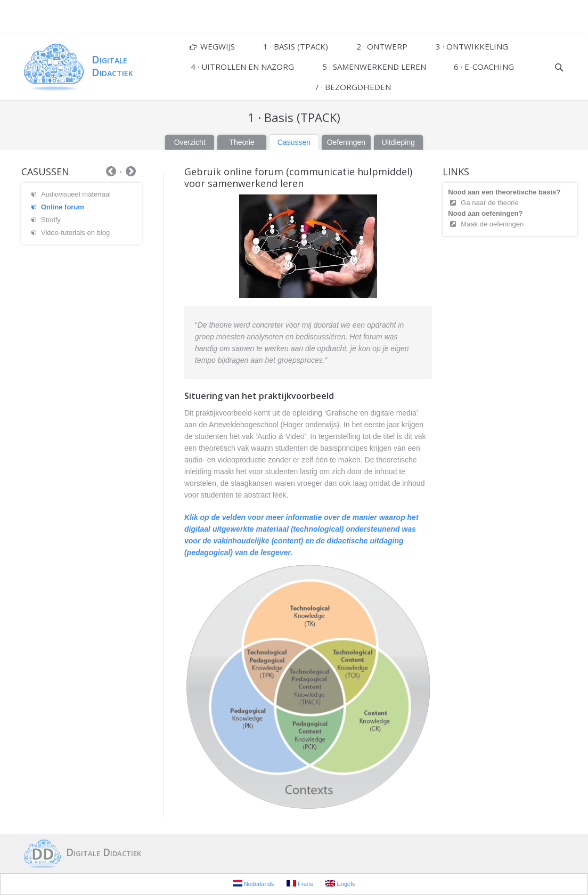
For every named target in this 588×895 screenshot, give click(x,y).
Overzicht (190, 142)
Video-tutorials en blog (75, 233)
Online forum (63, 207)
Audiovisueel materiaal (76, 194)
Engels (340, 884)
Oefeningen (346, 142)
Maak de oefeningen (492, 224)
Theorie (242, 142)
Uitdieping (398, 142)
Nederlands (253, 884)
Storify (51, 220)
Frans (300, 884)
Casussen (294, 142)
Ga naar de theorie (489, 203)
